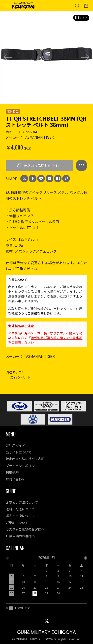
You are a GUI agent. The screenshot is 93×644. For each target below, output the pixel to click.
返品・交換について (20, 516)
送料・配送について (20, 509)
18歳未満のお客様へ (20, 536)
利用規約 (12, 472)
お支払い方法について (22, 502)
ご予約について (17, 523)
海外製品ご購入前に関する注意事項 (57, 338)
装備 (13, 377)
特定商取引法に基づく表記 (25, 459)
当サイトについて (19, 452)
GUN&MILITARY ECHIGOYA (46, 632)
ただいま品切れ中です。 (42, 166)
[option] (46, 57)
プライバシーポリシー (22, 466)
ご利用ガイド (15, 445)
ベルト (26, 377)
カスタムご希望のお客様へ (25, 529)
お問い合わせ (15, 479)
